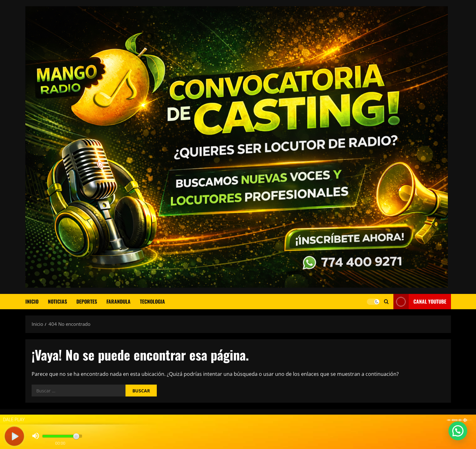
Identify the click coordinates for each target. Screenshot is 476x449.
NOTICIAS (57, 301)
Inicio (32, 301)
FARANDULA (118, 301)
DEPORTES (87, 301)
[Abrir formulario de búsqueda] (386, 302)
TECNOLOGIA (152, 301)
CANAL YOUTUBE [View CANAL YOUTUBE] (420, 302)
